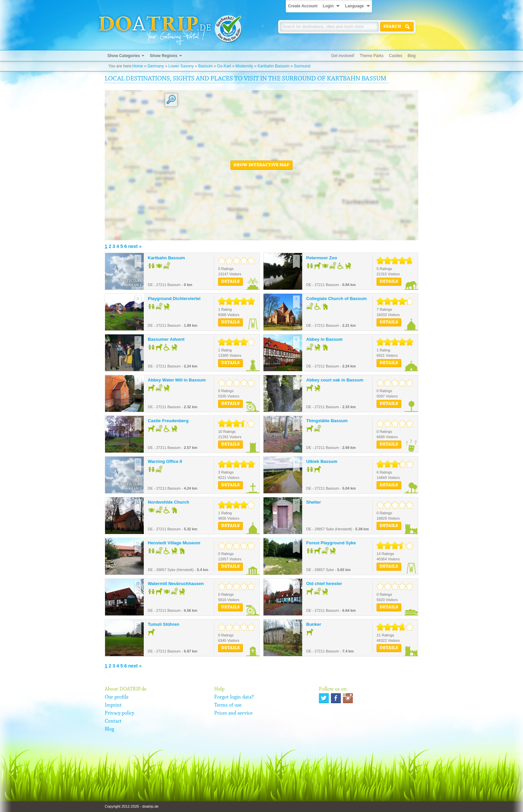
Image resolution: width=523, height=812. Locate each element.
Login (328, 6)
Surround (302, 66)
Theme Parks (372, 56)
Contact (113, 721)
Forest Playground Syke (331, 543)
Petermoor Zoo (322, 258)
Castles (396, 56)
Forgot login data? (234, 697)
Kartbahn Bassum (273, 66)
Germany (156, 66)
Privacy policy (119, 713)
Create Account (303, 6)
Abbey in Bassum (324, 339)
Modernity (244, 66)
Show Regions (164, 56)
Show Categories (124, 56)
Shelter (314, 502)
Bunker (314, 624)
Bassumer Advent (166, 339)
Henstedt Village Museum (174, 543)
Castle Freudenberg (168, 421)
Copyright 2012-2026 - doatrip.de (132, 806)
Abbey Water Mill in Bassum (177, 380)
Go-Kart (224, 66)
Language (354, 6)
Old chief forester (324, 584)
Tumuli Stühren (163, 624)
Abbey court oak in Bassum (335, 380)
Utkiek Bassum (322, 461)
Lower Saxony (181, 66)
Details (230, 282)
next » (135, 246)
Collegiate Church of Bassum (336, 299)
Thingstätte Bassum (327, 421)
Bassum (205, 66)
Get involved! (343, 56)
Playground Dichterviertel (174, 299)
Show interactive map (261, 165)
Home (138, 66)
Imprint (113, 705)
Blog (412, 56)
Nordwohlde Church (168, 502)
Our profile (117, 697)
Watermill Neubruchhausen (176, 584)
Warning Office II (165, 461)
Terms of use (228, 705)
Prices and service (233, 713)
